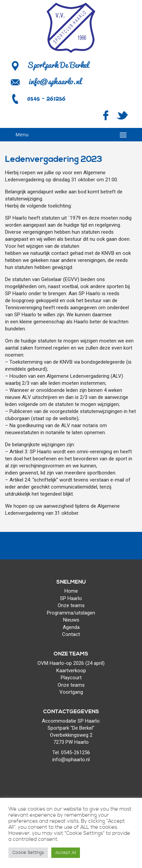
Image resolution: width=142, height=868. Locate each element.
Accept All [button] (66, 853)
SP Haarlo (71, 598)
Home (71, 591)
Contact (71, 634)
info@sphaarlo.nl (55, 81)
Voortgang (71, 692)
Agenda (71, 627)
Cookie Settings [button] (28, 853)
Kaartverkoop (71, 671)
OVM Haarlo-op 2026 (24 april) (71, 663)
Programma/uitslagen (71, 613)
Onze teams (71, 605)
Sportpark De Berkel (49, 65)
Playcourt (71, 678)
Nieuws (71, 620)
